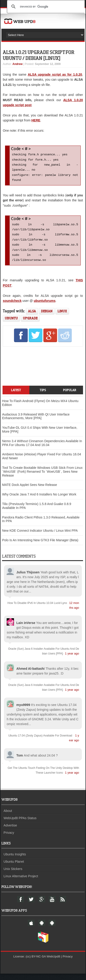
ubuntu (11, 325)
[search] (47, 7)
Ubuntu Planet (14, 868)
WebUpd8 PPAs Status (20, 824)
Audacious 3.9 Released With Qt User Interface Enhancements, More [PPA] (36, 423)
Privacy (9, 839)
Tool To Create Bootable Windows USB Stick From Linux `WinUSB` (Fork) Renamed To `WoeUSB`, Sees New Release (42, 478)
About (8, 817)
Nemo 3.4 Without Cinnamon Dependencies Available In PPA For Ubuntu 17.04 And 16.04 (42, 449)
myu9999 (23, 711)
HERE (36, 120)
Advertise (10, 832)
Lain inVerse (26, 629)
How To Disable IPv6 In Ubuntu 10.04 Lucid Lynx (37, 609)
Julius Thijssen (28, 579)
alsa (32, 317)
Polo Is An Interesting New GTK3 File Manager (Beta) (40, 546)
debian (47, 317)
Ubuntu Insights (15, 861)
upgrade (30, 325)
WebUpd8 (53, 963)
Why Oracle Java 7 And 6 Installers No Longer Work (39, 501)
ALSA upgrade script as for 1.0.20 (55, 74)
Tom (20, 762)
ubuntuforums (45, 307)
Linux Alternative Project (21, 883)
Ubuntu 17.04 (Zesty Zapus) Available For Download (41, 742)
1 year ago (72, 660)
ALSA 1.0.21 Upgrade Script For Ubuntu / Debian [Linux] (39, 55)
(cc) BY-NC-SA (36, 963)
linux (62, 317)
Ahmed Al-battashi (30, 675)
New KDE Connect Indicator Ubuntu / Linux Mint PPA (40, 537)
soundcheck (12, 307)
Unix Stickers (13, 875)
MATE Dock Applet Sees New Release (29, 491)
